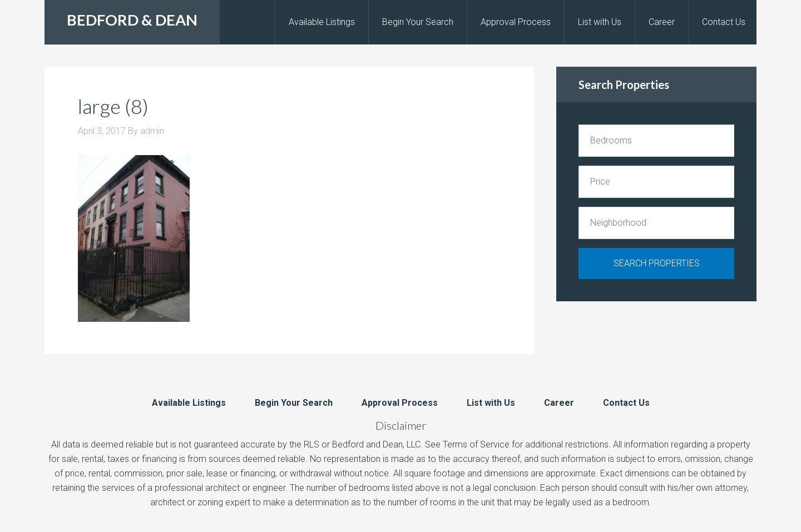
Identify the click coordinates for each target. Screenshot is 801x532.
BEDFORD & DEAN (132, 20)
